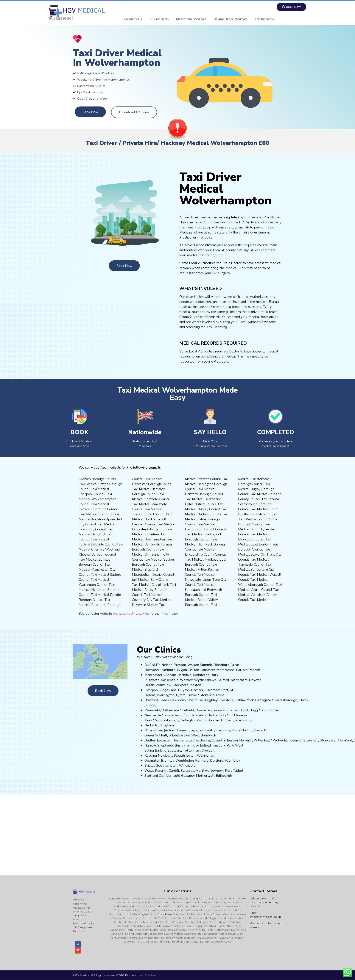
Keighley (211, 700)
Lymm (181, 695)
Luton (191, 755)
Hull (245, 710)
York (250, 700)
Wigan (182, 670)
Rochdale (185, 675)
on (199, 685)
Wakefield (152, 710)
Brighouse (195, 700)
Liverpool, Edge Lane (161, 690)
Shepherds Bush (170, 745)
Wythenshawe (205, 680)
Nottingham (164, 725)
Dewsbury (178, 700)
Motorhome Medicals (191, 19)
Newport (217, 771)
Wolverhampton (285, 740)
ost (195, 685)
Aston (169, 730)
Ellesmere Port (217, 690)
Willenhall (262, 740)
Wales (149, 771)
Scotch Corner (209, 720)
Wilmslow (163, 685)
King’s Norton (242, 730)
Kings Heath (205, 730)
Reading (151, 755)
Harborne (223, 730)
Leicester (164, 740)
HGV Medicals (132, 19)
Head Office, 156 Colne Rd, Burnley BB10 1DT (264, 902)
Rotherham (170, 710)
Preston (180, 665)
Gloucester (328, 740)
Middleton (201, 675)
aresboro (284, 700)
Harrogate (263, 700)
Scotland (151, 776)
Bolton (194, 670)
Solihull (161, 735)
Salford (223, 680)
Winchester (188, 766)
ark (231, 745)
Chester (197, 690)
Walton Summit (200, 665)
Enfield (205, 745)
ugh (294, 700)
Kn (276, 700)
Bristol (150, 766)
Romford (202, 761)
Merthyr (202, 771)
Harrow (150, 745)
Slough (179, 755)
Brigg (254, 710)
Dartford (217, 761)
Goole (217, 710)
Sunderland (173, 715)
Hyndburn (168, 670)
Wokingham (206, 755)
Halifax (240, 700)
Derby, (149, 725)
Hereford (345, 740)
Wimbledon (185, 761)
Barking (161, 750)
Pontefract (231, 710)
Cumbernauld (170, 776)
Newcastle (153, 715)
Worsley (186, 680)
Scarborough (245, 720)
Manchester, (154, 675)
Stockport (180, 685)
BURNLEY (152, 665)
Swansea (187, 771)
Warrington (166, 695)
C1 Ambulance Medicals (231, 19)
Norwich (246, 740)
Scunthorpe (270, 710)
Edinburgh (224, 776)
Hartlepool (216, 715)
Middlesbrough (166, 720)
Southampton (167, 766)
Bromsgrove (185, 730)
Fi (214, 745)
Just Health (152, 975)
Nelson (167, 665)
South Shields (195, 715)
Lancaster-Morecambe (218, 670)
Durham (227, 720)
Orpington (152, 761)
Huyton (184, 690)
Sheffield (187, 710)
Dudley (150, 740)
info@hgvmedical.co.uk (266, 917)
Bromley (168, 761)
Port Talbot (234, 771)
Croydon (208, 750)
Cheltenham (309, 740)
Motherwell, (205, 776)
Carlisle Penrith (248, 670)
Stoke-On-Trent (212, 695)
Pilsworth (152, 680)
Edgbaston (180, 735)
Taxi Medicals (264, 19)
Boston (232, 740)
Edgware (174, 750)
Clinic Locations (177, 891)
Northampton (183, 740)
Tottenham (191, 750)
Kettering (202, 740)
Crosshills (226, 700)
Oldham (170, 675)
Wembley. (233, 761)
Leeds (164, 700)
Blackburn (221, 665)
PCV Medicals (159, 19)
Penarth (161, 771)
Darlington (188, 720)
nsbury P (222, 745)
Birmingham (154, 730)
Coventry (219, 740)
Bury (214, 675)
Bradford (151, 700)
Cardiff (174, 771)
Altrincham (239, 680)
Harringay (191, 745)
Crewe (192, 695)
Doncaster (203, 710)
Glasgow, (188, 776)
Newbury (165, 755)
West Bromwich (204, 735)
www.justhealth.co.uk (129, 614)
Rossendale (170, 680)
